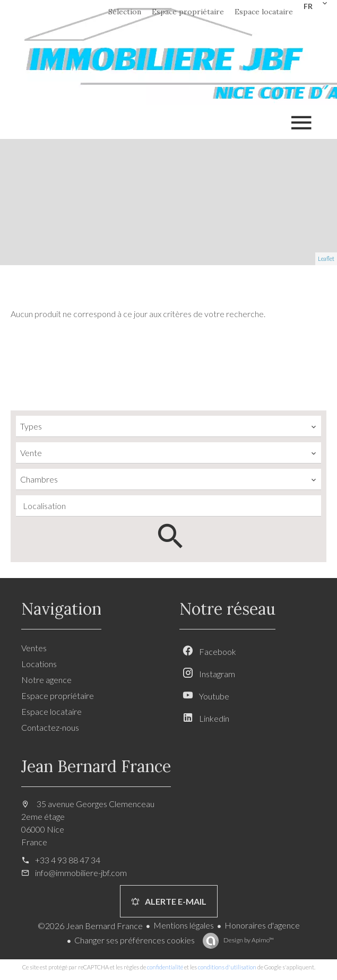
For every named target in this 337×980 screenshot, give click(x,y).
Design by (248, 940)
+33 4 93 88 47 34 (68, 860)
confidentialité (165, 967)
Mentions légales (184, 925)
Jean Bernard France (96, 766)
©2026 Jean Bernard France (90, 926)
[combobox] (168, 426)
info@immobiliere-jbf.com (81, 873)
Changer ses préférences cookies (135, 940)
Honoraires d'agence (262, 925)
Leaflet (326, 259)
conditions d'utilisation (227, 967)
